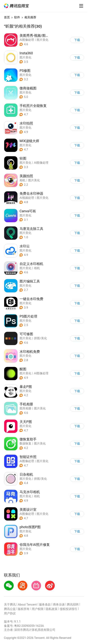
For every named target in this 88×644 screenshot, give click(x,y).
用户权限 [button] (38, 609)
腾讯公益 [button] (10, 609)
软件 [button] (17, 17)
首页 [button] (7, 17)
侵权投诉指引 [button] (69, 609)
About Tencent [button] (27, 605)
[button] (16, 6)
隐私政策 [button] (52, 609)
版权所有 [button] (24, 609)
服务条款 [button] (45, 605)
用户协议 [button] (10, 613)
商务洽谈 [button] (59, 605)
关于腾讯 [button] (10, 605)
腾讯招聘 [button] (73, 605)
